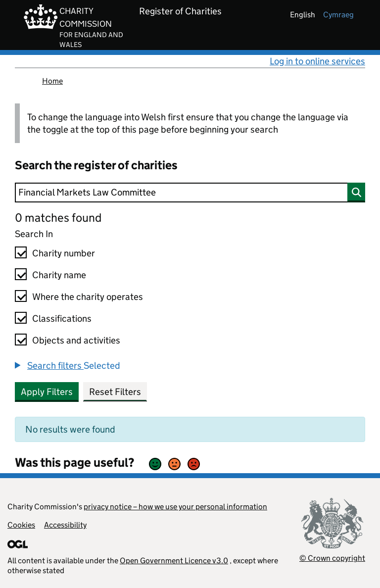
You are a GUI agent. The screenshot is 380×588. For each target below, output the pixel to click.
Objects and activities (76, 340)
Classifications (62, 318)
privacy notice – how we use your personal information (175, 507)
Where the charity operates (88, 297)
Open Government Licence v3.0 (174, 561)
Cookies (21, 525)
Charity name (59, 275)
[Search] (190, 193)
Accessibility (65, 525)
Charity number (64, 253)
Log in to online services (317, 61)
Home (52, 81)
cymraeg (338, 15)
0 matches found (58, 218)
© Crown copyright (332, 558)
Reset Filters (115, 392)
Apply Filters (47, 392)
